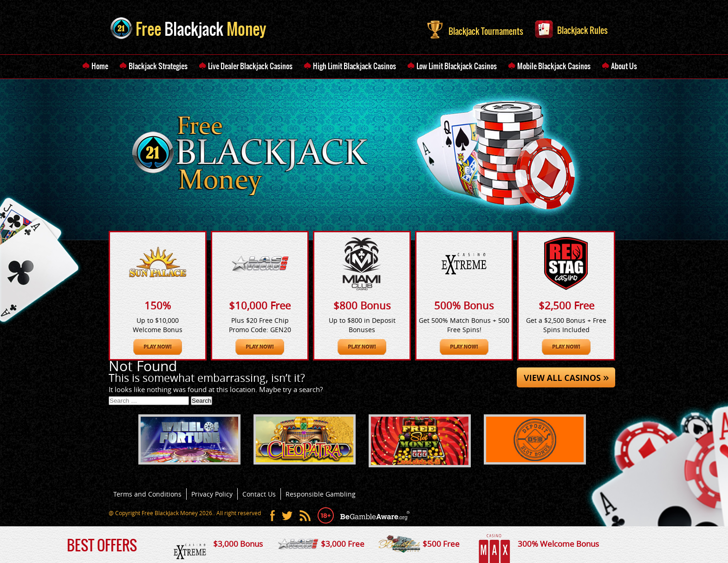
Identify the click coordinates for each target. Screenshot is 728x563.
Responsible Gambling (321, 494)
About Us (624, 66)
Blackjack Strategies (158, 66)
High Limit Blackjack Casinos (354, 66)
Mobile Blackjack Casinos (554, 66)
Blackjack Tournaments (475, 29)
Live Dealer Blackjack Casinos (250, 66)
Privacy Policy (212, 494)
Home (100, 66)
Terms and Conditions (147, 494)
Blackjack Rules (571, 28)
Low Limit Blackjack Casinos (457, 66)
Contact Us (259, 494)
